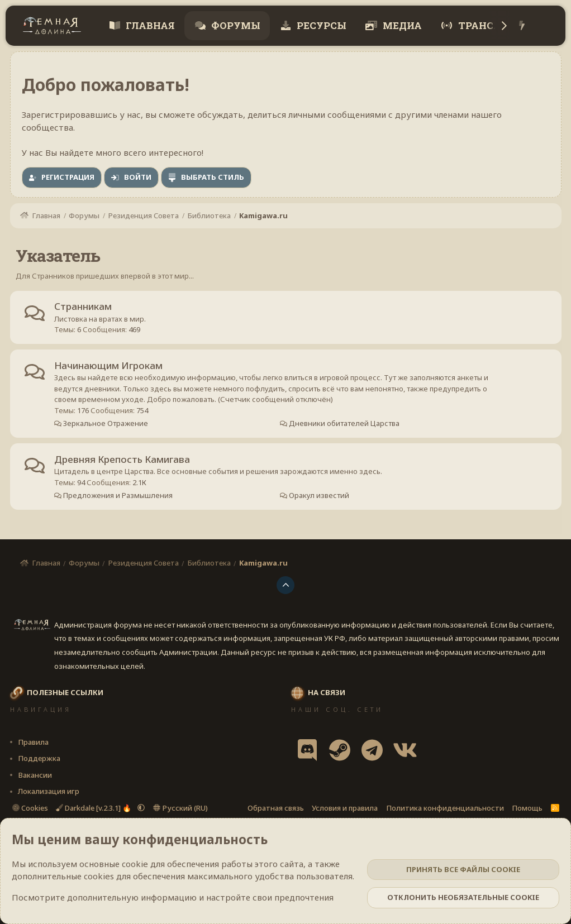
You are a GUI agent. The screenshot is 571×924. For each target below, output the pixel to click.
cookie (135, 864)
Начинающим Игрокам (109, 366)
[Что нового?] (522, 26)
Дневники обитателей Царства (343, 424)
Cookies (30, 808)
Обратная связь (276, 808)
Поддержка (39, 758)
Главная (149, 25)
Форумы (235, 25)
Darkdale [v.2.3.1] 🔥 (94, 808)
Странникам (84, 307)
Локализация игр (49, 791)
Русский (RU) (180, 808)
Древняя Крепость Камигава (123, 460)
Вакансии (35, 775)
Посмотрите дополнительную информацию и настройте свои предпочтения (173, 897)
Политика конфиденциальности (445, 808)
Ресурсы (320, 25)
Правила (33, 742)
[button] (141, 808)
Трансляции (494, 25)
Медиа (401, 25)
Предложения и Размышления (118, 496)
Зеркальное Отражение (105, 424)
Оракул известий (318, 496)
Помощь (527, 808)
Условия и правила (345, 808)
